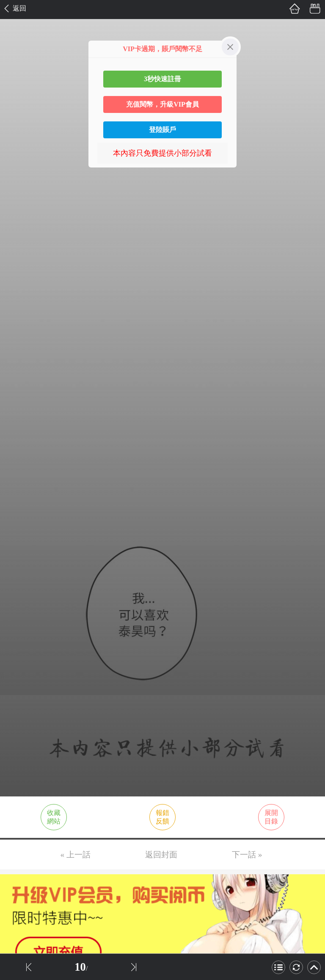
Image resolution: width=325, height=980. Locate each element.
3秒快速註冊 (162, 79)
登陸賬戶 (162, 130)
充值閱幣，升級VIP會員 (162, 104)
